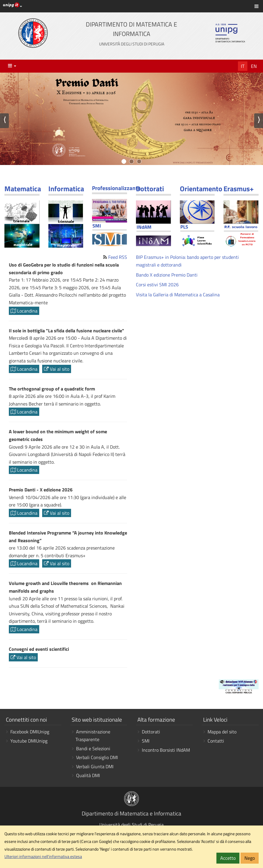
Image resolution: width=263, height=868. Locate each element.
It (243, 66)
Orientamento (201, 189)
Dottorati (150, 189)
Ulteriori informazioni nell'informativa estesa (43, 856)
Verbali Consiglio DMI (97, 757)
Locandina (24, 311)
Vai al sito (57, 369)
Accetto (228, 858)
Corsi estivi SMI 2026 (157, 285)
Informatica (66, 189)
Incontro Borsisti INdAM (166, 750)
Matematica (23, 189)
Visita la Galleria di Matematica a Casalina (178, 295)
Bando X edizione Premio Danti (167, 275)
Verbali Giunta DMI (95, 766)
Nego (250, 858)
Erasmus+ (239, 189)
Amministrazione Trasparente (93, 735)
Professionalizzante (116, 188)
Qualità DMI (88, 775)
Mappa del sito (222, 732)
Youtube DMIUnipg (29, 741)
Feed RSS (118, 257)
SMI (146, 741)
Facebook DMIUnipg (30, 732)
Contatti (216, 741)
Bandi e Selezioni (93, 748)
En (254, 66)
